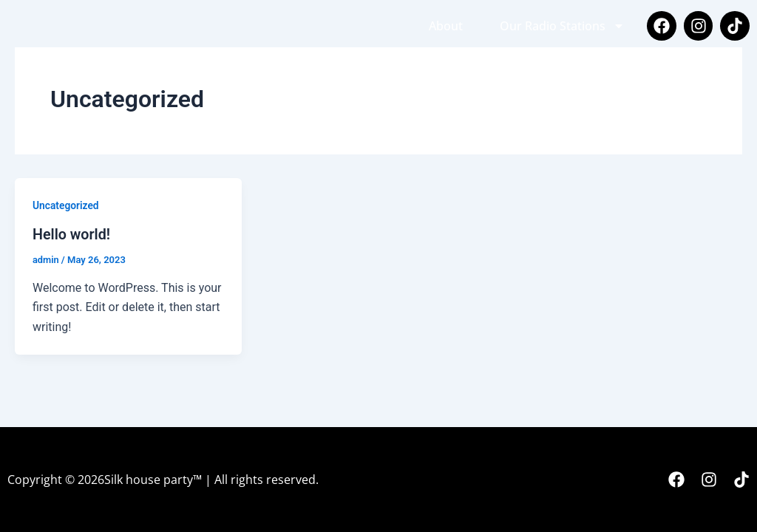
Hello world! (72, 234)
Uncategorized (66, 205)
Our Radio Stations (562, 26)
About (446, 26)
